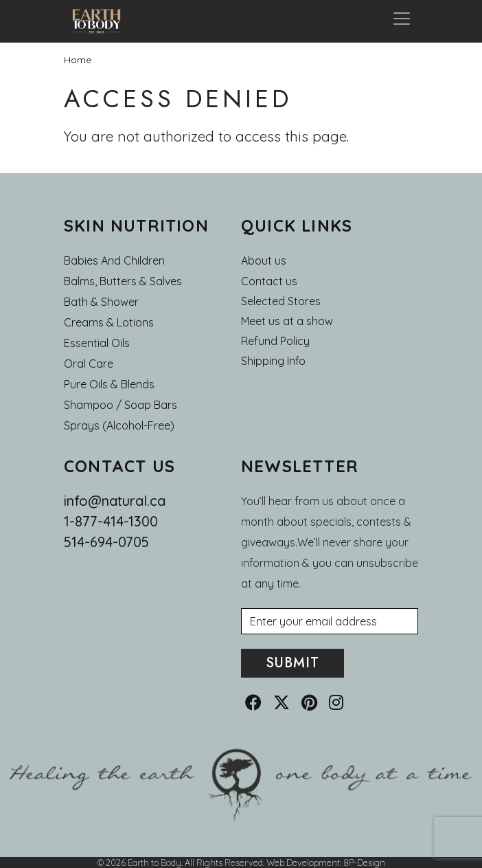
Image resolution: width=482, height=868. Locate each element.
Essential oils (97, 343)
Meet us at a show (287, 321)
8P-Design (364, 863)
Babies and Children (114, 260)
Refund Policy (275, 341)
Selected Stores (281, 301)
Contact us (269, 281)
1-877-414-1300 (111, 521)
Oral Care (89, 364)
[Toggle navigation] (402, 21)
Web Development (303, 863)
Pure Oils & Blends (109, 384)
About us (264, 260)
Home (78, 60)
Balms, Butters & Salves (123, 281)
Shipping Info (273, 361)
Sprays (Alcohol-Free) (119, 425)
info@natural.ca (115, 501)
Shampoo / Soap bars (120, 405)
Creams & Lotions (109, 322)
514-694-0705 (106, 542)
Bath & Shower (101, 302)
